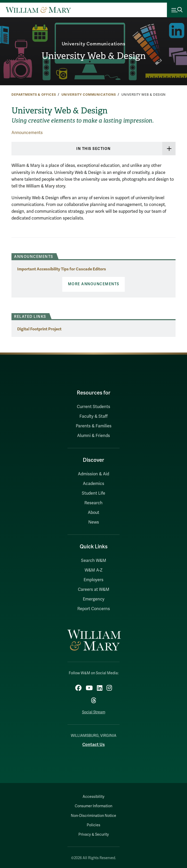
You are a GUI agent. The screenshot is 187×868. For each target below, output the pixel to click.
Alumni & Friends (93, 436)
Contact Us (93, 745)
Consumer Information (93, 806)
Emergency (94, 599)
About (93, 513)
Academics (93, 484)
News (94, 522)
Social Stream (94, 712)
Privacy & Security (94, 834)
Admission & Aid (93, 474)
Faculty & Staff (93, 416)
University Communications (94, 44)
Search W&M (94, 561)
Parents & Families (94, 426)
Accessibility (93, 797)
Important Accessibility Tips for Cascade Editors (62, 269)
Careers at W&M (94, 590)
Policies (93, 825)
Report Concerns (94, 609)
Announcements (27, 133)
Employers (93, 580)
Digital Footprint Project (39, 329)
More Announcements (94, 284)
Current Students (93, 407)
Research (93, 503)
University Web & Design (94, 56)
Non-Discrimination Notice (93, 816)
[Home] (38, 10)
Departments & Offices (34, 95)
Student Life (93, 493)
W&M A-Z (94, 570)
